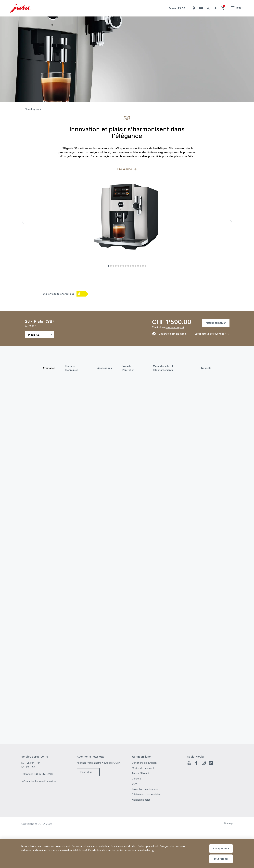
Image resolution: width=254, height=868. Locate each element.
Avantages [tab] (49, 368)
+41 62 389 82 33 (44, 822)
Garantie (136, 827)
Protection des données (145, 837)
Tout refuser (221, 859)
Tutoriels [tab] (206, 368)
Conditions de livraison (144, 811)
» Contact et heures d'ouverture (39, 830)
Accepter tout (221, 848)
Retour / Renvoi (140, 822)
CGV (134, 832)
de (183, 8)
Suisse (172, 8)
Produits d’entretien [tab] (128, 368)
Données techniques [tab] (72, 368)
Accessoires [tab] (105, 368)
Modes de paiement (143, 816)
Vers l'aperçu (31, 109)
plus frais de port (175, 327)
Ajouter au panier (216, 323)
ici (153, 850)
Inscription (86, 820)
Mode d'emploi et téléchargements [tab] (163, 368)
